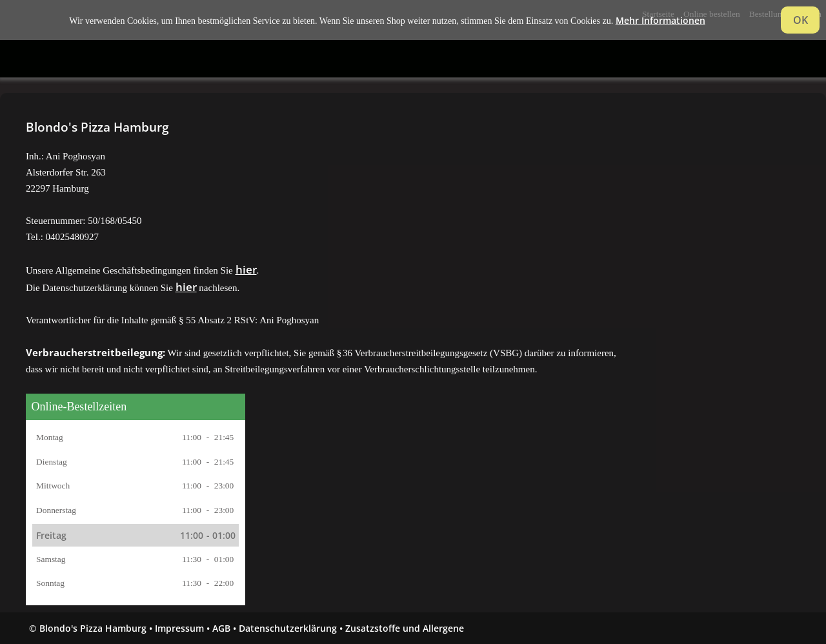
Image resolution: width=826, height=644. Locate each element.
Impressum (179, 628)
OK (801, 20)
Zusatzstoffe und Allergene (405, 628)
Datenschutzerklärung (288, 628)
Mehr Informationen (660, 20)
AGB (221, 628)
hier (246, 269)
